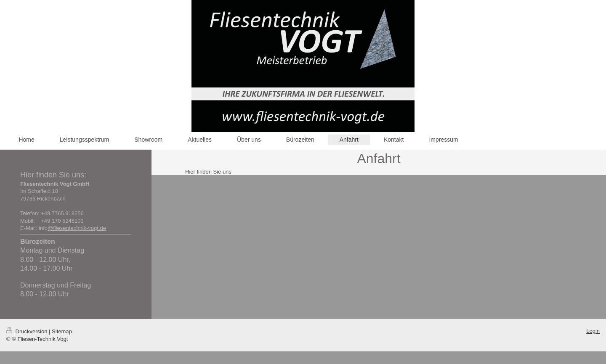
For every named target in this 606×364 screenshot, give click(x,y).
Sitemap (62, 331)
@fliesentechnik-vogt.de (77, 228)
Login (593, 331)
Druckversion (28, 331)
